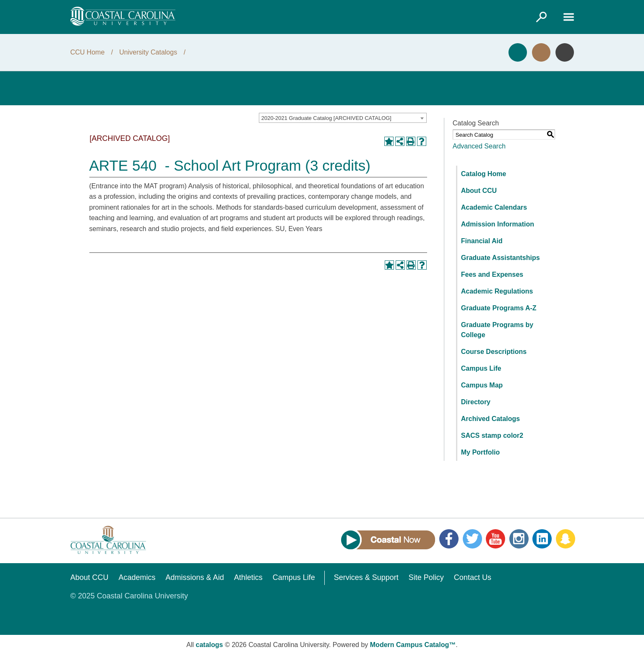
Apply (518, 52)
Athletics (248, 577)
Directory (476, 402)
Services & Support (366, 577)
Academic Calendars (494, 207)
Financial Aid (482, 241)
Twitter (472, 539)
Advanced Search (479, 146)
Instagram (519, 539)
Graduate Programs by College (497, 330)
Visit (541, 52)
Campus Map (482, 385)
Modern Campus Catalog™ (413, 645)
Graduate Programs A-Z (499, 308)
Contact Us (473, 577)
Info (565, 52)
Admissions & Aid (195, 577)
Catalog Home (484, 174)
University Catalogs (148, 52)
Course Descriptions (494, 352)
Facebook (449, 539)
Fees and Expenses (492, 274)
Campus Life (481, 368)
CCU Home (88, 52)
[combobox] (343, 118)
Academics (137, 577)
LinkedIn (542, 539)
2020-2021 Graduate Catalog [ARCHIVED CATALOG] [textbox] (326, 118)
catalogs (210, 645)
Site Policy (426, 577)
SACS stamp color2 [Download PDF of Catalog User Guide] (492, 435)
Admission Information (498, 224)
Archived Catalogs (490, 419)
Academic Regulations (497, 291)
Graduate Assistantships (501, 258)
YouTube (495, 539)
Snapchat (566, 539)
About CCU (479, 191)
